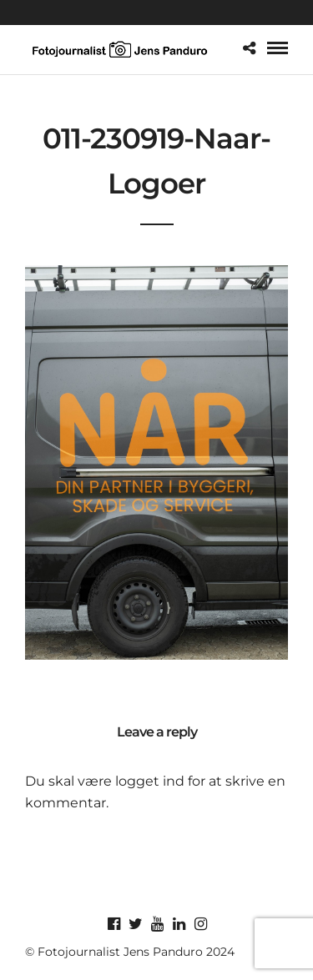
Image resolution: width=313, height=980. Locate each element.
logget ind (150, 781)
